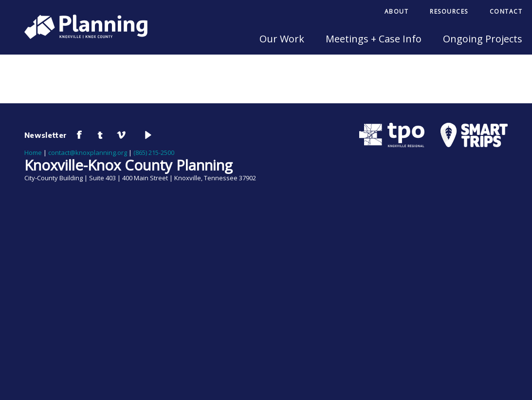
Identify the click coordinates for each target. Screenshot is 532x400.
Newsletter (46, 135)
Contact (506, 11)
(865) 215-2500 (154, 152)
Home (33, 152)
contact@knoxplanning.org (88, 152)
